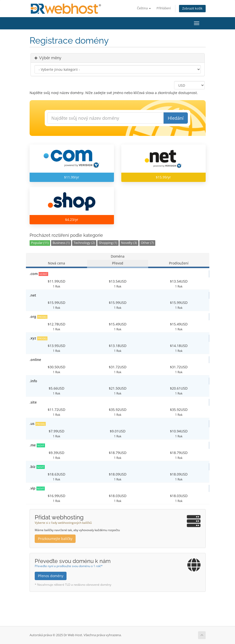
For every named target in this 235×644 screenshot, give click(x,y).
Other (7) (147, 243)
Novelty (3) (129, 243)
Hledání (176, 118)
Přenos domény (51, 576)
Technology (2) (84, 243)
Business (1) (61, 243)
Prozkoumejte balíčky (55, 539)
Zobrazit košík (192, 8)
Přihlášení (164, 8)
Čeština (144, 8)
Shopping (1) (108, 243)
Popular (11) (40, 243)
